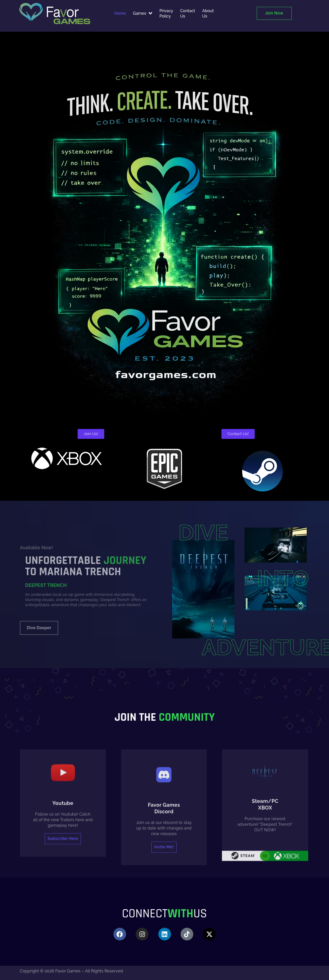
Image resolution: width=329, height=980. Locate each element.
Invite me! (164, 939)
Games (143, 13)
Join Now (274, 13)
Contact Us (188, 13)
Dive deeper (39, 628)
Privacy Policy (166, 13)
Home (120, 13)
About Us (208, 13)
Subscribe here (63, 930)
